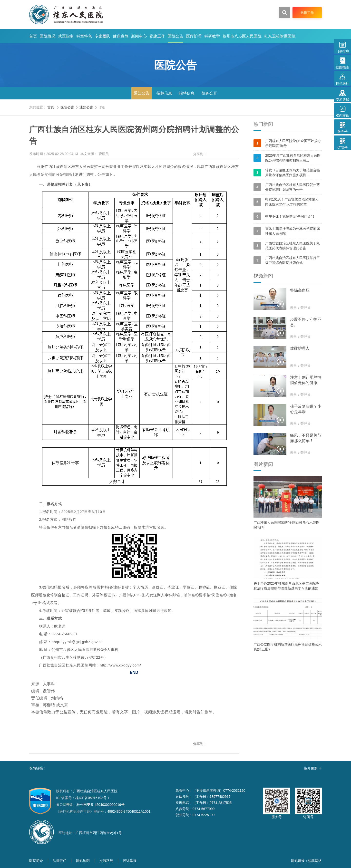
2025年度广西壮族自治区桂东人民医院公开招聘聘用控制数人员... (287, 158)
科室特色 (84, 36)
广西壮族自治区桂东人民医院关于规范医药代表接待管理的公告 (287, 246)
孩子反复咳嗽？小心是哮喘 (306, 409)
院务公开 (209, 93)
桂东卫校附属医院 (280, 36)
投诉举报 (130, 861)
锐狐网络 (315, 861)
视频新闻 (263, 276)
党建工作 (157, 36)
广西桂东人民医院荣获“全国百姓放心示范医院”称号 (287, 143)
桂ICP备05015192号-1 (92, 798)
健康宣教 (121, 36)
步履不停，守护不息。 (306, 322)
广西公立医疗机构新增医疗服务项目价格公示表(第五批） (288, 647)
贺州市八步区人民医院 (242, 36)
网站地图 (83, 861)
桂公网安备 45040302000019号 (90, 805)
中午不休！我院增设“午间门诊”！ (284, 216)
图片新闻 (263, 464)
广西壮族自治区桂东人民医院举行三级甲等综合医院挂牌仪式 (287, 260)
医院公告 (175, 36)
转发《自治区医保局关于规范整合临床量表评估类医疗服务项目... (287, 173)
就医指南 (66, 36)
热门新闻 (263, 124)
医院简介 (36, 861)
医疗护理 (194, 36)
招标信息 (164, 93)
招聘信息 (187, 93)
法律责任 (59, 861)
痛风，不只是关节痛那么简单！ (306, 438)
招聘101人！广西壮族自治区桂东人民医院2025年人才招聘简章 (286, 202)
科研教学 (212, 36)
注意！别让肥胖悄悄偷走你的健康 (306, 380)
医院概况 (48, 36)
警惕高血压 (300, 290)
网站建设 (298, 861)
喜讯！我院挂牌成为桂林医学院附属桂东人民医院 (287, 231)
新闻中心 (139, 36)
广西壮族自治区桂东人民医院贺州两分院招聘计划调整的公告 (287, 187)
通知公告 (142, 93)
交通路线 (106, 861)
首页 (33, 36)
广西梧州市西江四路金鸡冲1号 (99, 833)
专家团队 (102, 36)
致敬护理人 (300, 348)
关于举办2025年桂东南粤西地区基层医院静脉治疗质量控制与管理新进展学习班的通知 (286, 586)
